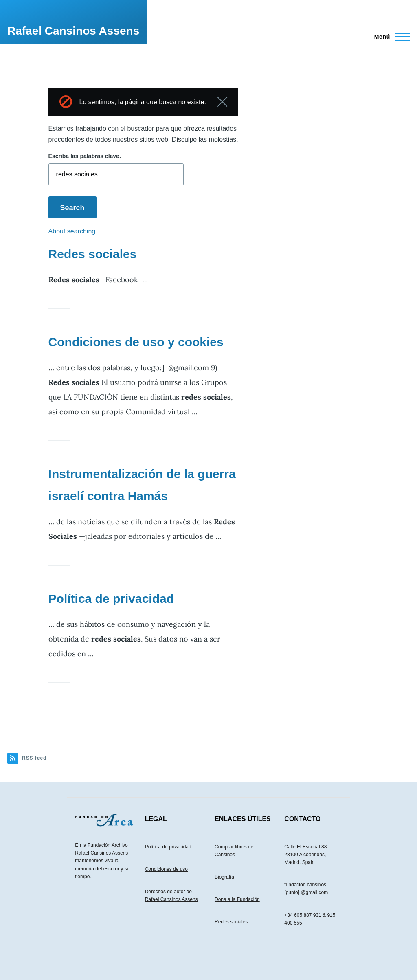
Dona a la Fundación (237, 899)
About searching (72, 231)
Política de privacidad (111, 599)
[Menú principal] (390, 37)
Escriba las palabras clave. (85, 156)
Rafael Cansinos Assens (73, 31)
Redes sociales (93, 254)
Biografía (224, 877)
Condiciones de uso (166, 869)
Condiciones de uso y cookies (136, 342)
